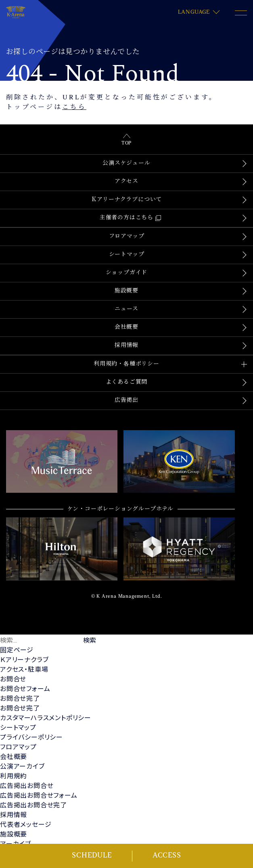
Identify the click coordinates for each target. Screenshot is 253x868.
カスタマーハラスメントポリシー (46, 718)
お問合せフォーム (25, 688)
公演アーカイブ (22, 766)
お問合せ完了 (20, 698)
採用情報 (126, 346)
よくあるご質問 (127, 382)
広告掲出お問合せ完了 (33, 805)
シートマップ (127, 255)
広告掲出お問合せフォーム (39, 795)
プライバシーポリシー (31, 737)
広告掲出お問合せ (27, 785)
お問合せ (13, 679)
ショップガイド (127, 273)
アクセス (126, 182)
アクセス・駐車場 (24, 669)
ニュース (126, 309)
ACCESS (167, 856)
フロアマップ (127, 236)
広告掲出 (126, 400)
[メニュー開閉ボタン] (241, 13)
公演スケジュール (126, 163)
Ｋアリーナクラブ (24, 659)
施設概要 (126, 291)
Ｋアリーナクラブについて (127, 200)
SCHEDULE (92, 856)
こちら (74, 107)
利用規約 (14, 776)
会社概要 (126, 327)
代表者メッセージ (26, 824)
